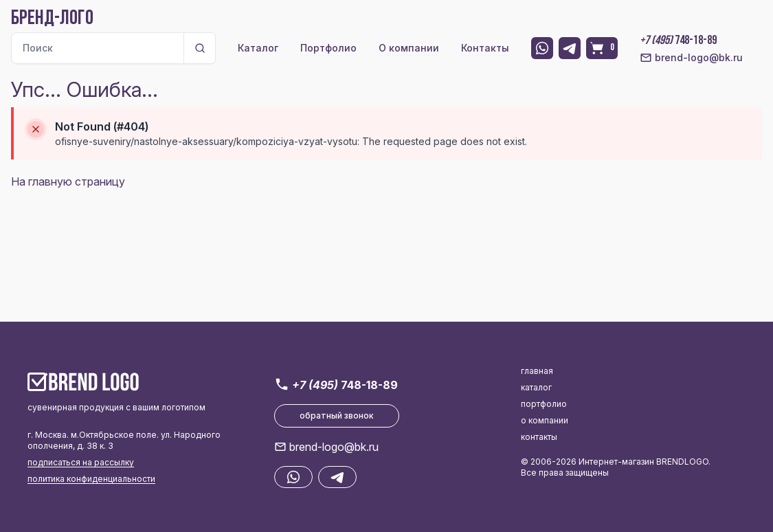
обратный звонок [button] (337, 415)
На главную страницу (68, 181)
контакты (539, 437)
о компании (545, 420)
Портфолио (328, 48)
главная (537, 371)
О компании (409, 48)
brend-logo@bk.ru (691, 58)
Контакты (485, 48)
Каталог (258, 48)
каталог (536, 387)
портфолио (544, 404)
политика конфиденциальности (91, 479)
